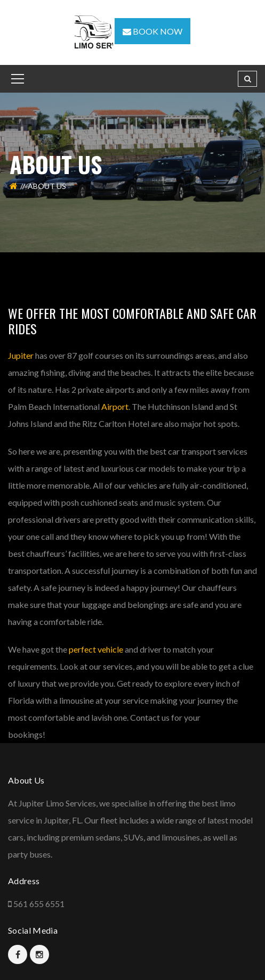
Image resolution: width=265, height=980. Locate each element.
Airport (115, 406)
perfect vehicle (96, 649)
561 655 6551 (39, 904)
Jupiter (21, 355)
